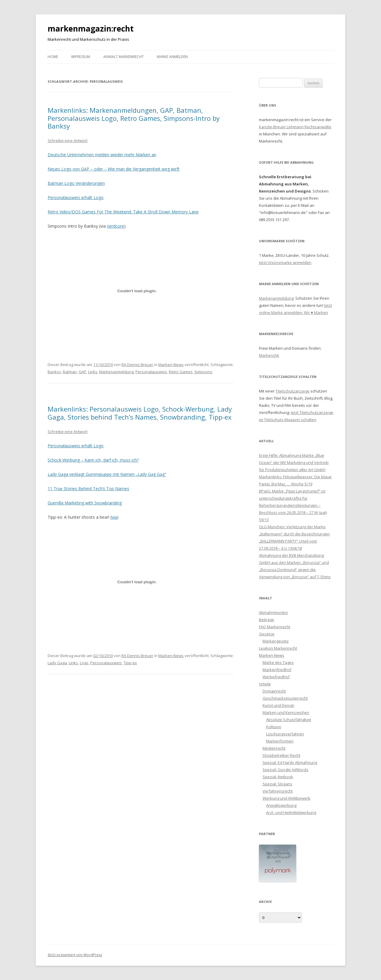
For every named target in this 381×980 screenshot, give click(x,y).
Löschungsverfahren (285, 734)
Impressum (81, 57)
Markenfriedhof (277, 670)
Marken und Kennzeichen (286, 712)
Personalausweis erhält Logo (76, 197)
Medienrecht (274, 748)
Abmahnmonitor (274, 612)
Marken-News (171, 365)
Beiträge (267, 620)
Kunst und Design (278, 705)
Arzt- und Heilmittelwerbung (291, 812)
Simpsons (203, 372)
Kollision (274, 727)
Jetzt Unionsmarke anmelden (285, 262)
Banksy (54, 372)
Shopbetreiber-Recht (281, 755)
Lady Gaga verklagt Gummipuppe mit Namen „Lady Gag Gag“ (107, 474)
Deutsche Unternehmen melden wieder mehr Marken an (102, 155)
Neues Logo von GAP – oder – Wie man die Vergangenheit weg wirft (114, 169)
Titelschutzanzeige (293, 391)
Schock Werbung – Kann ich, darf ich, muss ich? (93, 460)
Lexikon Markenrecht (278, 648)
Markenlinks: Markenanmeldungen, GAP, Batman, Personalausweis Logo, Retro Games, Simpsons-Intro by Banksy (134, 118)
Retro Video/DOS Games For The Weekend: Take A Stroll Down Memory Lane (123, 212)
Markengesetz (276, 641)
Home (53, 57)
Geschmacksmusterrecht (285, 698)
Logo (84, 663)
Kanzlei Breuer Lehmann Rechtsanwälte (295, 127)
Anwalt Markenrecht (124, 57)
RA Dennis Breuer (137, 365)
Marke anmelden (172, 57)
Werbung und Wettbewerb (286, 798)
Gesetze (267, 634)
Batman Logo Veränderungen (76, 183)
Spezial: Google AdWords (285, 770)
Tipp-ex (130, 663)
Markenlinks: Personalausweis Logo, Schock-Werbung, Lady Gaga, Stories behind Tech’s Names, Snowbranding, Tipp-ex (140, 413)
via (114, 517)
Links (93, 372)
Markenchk (269, 355)
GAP (82, 372)
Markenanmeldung (116, 372)
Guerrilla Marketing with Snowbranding (85, 503)
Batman (70, 372)
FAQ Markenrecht (275, 627)
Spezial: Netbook (278, 777)
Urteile (265, 684)
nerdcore (115, 226)
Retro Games (181, 372)
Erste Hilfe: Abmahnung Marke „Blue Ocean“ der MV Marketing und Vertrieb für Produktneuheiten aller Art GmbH (294, 462)
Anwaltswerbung (281, 805)
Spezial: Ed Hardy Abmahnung (290, 762)
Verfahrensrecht (278, 791)
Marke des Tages (278, 662)
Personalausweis (151, 372)
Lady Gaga (57, 663)
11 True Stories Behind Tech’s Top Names (88, 489)
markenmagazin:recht (91, 29)
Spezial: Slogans (277, 784)
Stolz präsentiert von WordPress (75, 955)
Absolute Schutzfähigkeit (289, 720)
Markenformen (280, 741)
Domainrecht (274, 691)
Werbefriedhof (276, 677)
